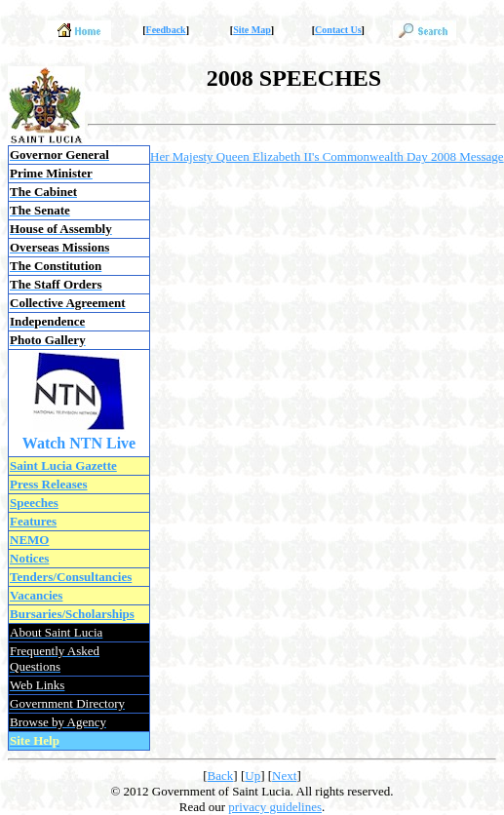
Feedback (166, 30)
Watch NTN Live (79, 443)
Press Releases (49, 484)
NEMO (29, 540)
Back (221, 776)
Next (284, 776)
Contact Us (338, 30)
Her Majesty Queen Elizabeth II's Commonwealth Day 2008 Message (327, 156)
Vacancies (36, 595)
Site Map (252, 30)
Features (33, 521)
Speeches (34, 503)
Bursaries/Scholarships (72, 614)
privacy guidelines (275, 807)
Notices (29, 558)
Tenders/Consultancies (71, 577)
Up (252, 776)
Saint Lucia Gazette (63, 466)
